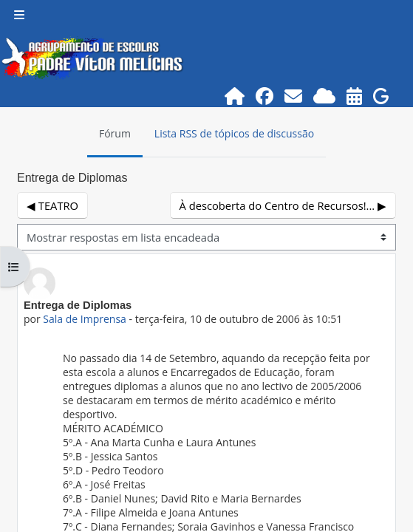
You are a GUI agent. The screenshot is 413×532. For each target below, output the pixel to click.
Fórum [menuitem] (115, 133)
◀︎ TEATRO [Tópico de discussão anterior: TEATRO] (52, 205)
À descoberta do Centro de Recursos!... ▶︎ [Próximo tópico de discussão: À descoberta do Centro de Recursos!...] (283, 205)
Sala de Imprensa (85, 319)
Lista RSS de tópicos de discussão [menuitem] (234, 133)
